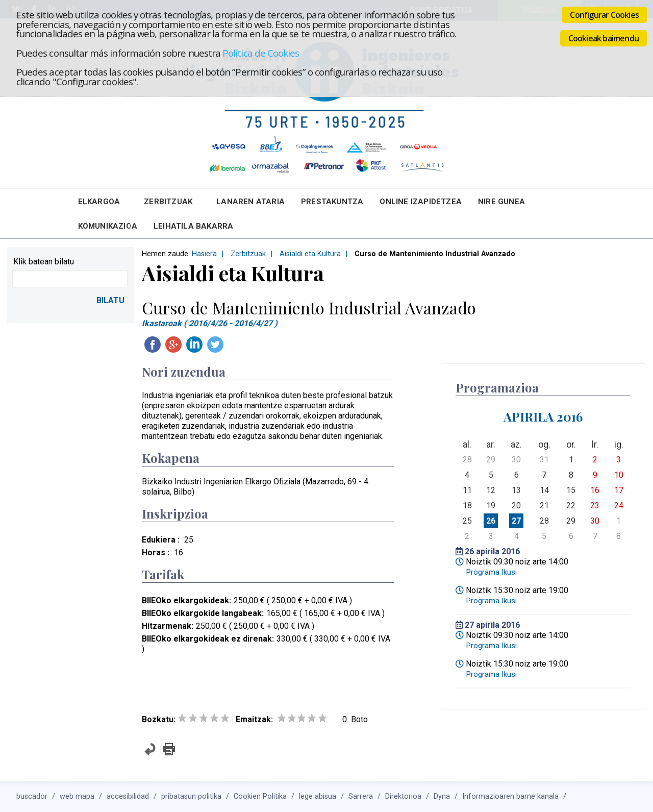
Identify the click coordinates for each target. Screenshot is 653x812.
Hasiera (204, 254)
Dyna (442, 796)
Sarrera (361, 796)
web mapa (77, 796)
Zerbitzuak (168, 202)
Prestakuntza (332, 202)
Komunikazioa (108, 226)
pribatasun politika (191, 796)
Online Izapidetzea (421, 202)
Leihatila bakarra (193, 226)
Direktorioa (403, 796)
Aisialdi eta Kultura (310, 254)
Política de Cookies (261, 53)
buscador (32, 796)
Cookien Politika (260, 796)
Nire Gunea (501, 202)
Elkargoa (99, 202)
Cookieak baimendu (604, 38)
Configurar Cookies (604, 15)
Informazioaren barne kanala (510, 796)
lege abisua (318, 796)
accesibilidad (128, 796)
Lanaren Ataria (250, 202)
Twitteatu (215, 345)
